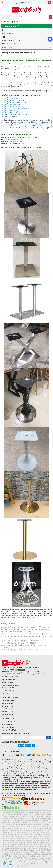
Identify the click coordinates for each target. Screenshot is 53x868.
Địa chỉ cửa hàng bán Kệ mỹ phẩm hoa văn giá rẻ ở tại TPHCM (27, 862)
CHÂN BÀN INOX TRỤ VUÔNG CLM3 (14, 102)
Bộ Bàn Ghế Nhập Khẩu (10, 44)
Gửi (49, 738)
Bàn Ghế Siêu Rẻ (24, 120)
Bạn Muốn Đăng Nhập (9, 701)
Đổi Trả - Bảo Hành (8, 724)
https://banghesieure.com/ (15, 140)
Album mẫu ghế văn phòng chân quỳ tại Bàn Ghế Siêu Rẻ (22, 634)
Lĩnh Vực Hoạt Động (8, 691)
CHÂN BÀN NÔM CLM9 (9, 116)
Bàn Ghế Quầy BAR (8, 34)
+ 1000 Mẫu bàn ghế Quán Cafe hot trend (35, 826)
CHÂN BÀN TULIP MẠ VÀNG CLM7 (13, 112)
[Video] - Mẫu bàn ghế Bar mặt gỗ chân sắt (17, 641)
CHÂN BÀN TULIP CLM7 (10, 110)
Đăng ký (15, 22)
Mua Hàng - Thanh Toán (9, 730)
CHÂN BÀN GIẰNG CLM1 (10, 98)
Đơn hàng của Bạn (7, 706)
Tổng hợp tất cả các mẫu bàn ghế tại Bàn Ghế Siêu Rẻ (21, 627)
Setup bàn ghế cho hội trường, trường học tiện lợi (27, 842)
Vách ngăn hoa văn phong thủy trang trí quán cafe (17, 852)
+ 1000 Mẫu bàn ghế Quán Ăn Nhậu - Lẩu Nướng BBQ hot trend (24, 645)
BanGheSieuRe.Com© (9, 679)
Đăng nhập (6, 22)
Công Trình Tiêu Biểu (8, 688)
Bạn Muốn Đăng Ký (8, 703)
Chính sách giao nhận (8, 722)
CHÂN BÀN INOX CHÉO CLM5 (12, 106)
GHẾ (4, 37)
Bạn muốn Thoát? (7, 715)
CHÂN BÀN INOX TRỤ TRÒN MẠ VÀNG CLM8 (17, 114)
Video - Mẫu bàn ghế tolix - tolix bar (14, 643)
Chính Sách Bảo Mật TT (9, 727)
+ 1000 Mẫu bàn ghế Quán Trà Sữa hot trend (18, 650)
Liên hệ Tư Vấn (6, 694)
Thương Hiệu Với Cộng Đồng (11, 685)
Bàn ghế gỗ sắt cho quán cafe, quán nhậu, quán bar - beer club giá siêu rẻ (27, 820)
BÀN (4, 30)
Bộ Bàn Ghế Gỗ (7, 47)
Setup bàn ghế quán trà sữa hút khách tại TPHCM (29, 836)
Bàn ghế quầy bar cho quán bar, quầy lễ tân (26, 124)
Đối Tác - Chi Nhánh (8, 682)
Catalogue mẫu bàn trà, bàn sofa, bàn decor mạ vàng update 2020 (22, 812)
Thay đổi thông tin (7, 709)
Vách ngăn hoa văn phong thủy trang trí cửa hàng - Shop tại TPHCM (28, 850)
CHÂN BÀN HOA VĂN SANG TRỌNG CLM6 (16, 108)
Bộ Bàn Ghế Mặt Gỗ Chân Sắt (11, 40)
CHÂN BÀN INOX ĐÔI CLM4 (11, 104)
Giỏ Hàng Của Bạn (7, 712)
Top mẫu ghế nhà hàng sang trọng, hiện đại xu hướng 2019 (27, 830)
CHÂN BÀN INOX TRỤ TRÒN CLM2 (13, 100)
